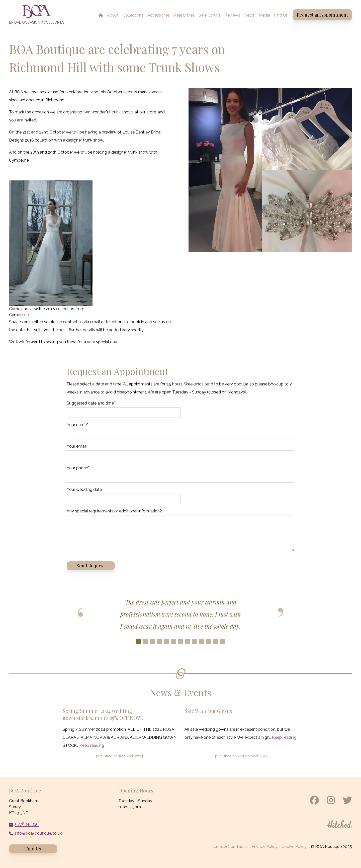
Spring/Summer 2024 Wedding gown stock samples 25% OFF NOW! (103, 714)
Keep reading (92, 745)
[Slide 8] (188, 642)
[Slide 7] (180, 642)
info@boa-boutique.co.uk (38, 833)
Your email (77, 446)
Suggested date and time (91, 403)
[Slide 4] (159, 642)
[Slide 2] (145, 642)
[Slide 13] (223, 642)
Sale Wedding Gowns (208, 711)
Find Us (33, 849)
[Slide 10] (202, 642)
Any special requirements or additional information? (114, 511)
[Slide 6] (173, 642)
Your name (77, 425)
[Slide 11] (209, 642)
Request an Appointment (322, 15)
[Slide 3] (152, 642)
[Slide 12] (216, 642)
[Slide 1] (138, 642)
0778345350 (27, 824)
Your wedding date (84, 489)
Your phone (78, 468)
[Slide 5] (166, 642)
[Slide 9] (195, 642)
